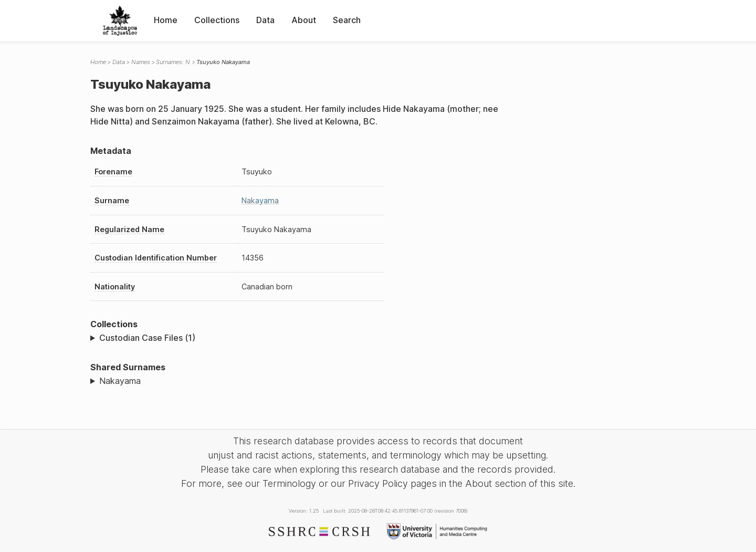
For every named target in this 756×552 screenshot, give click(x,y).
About (304, 20)
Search (347, 20)
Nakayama (260, 200)
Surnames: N (173, 62)
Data (265, 20)
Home (166, 20)
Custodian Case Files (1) (147, 338)
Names (141, 62)
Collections (217, 20)
